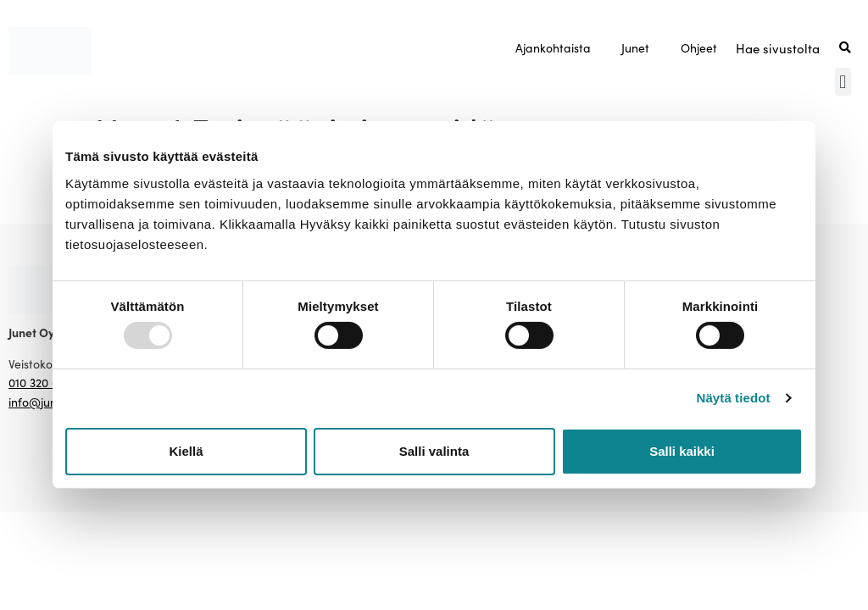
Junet (635, 47)
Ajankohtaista (553, 47)
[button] (843, 82)
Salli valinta (434, 451)
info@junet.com (51, 402)
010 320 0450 (44, 382)
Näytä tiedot (734, 398)
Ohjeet (699, 47)
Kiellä (186, 451)
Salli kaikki (682, 451)
